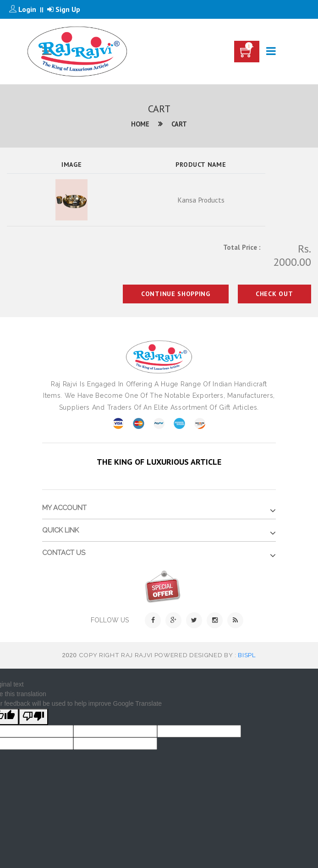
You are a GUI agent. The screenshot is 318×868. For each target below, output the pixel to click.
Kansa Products (201, 200)
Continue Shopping (174, 294)
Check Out (274, 294)
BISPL (247, 655)
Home (140, 124)
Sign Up (64, 9)
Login (23, 9)
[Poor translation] (33, 717)
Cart (179, 124)
